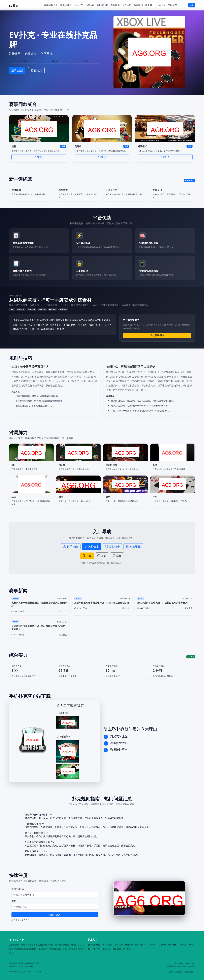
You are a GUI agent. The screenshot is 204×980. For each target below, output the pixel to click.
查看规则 (36, 70)
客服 (117, 556)
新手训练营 (66, 5)
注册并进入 (55, 915)
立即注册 (17, 70)
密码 (14, 901)
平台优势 (78, 5)
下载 (87, 556)
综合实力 (150, 5)
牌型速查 (112, 547)
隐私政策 (107, 949)
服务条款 (117, 949)
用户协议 (127, 949)
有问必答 (173, 5)
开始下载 (161, 5)
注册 (192, 5)
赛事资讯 (133, 547)
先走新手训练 (157, 335)
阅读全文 (63, 611)
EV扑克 (14, 6)
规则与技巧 (103, 5)
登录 (184, 5)
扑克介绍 (90, 5)
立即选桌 (92, 547)
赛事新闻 (138, 5)
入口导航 (127, 5)
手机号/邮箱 (18, 889)
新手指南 (71, 547)
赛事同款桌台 (51, 5)
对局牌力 (115, 5)
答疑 (102, 556)
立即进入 (39, 157)
